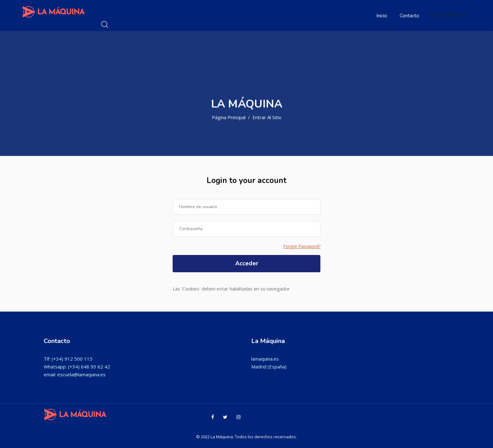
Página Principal (229, 117)
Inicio (382, 16)
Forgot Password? (302, 246)
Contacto (409, 16)
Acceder (247, 263)
